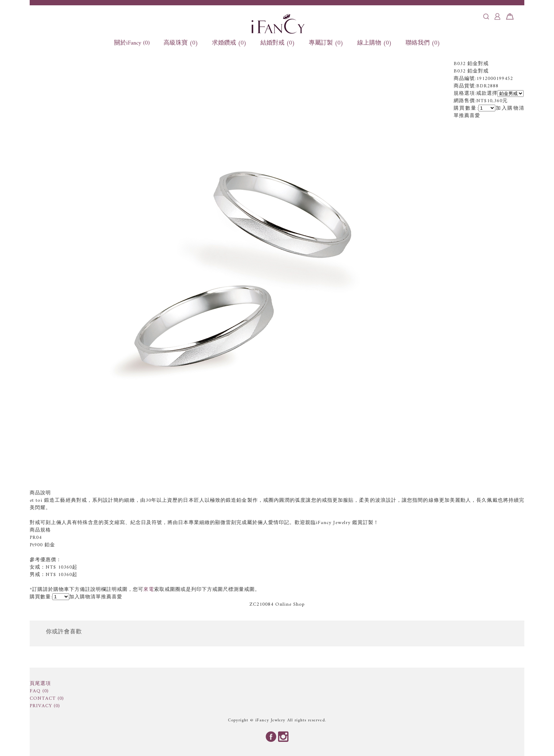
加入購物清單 (85, 597)
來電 (149, 590)
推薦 (464, 116)
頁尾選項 (40, 684)
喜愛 (475, 116)
